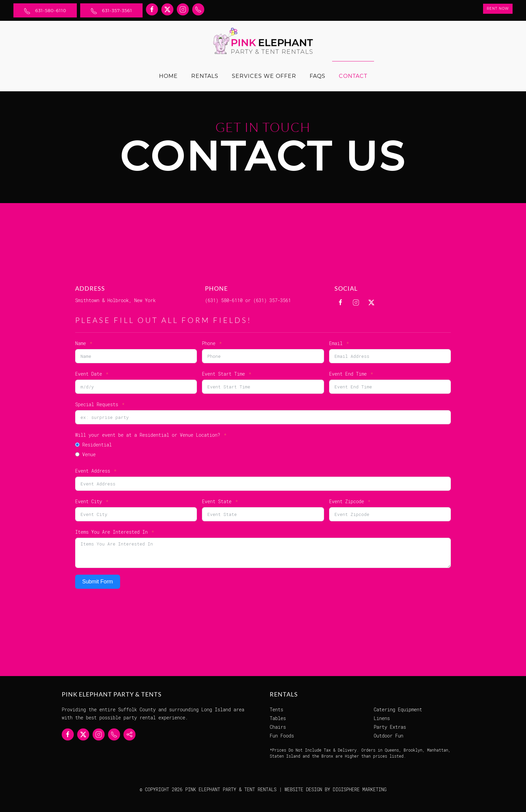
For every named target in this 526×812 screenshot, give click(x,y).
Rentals (205, 76)
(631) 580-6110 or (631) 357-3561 (248, 300)
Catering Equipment (398, 709)
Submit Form (98, 582)
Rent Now (498, 9)
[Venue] (77, 454)
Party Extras (390, 727)
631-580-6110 (45, 11)
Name (81, 343)
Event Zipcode (347, 501)
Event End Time (348, 374)
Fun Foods (282, 736)
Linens (382, 718)
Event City (89, 501)
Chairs (278, 727)
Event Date (89, 374)
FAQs (318, 76)
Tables (278, 718)
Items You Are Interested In (111, 532)
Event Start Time (223, 374)
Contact (353, 76)
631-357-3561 (111, 11)
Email (336, 343)
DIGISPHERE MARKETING (360, 789)
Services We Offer (264, 76)
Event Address (93, 471)
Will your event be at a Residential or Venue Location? (148, 435)
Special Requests (97, 404)
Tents (276, 709)
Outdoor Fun (388, 736)
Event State (217, 501)
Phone (209, 343)
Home (168, 76)
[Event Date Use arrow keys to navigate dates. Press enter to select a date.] (136, 387)
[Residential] (77, 445)
